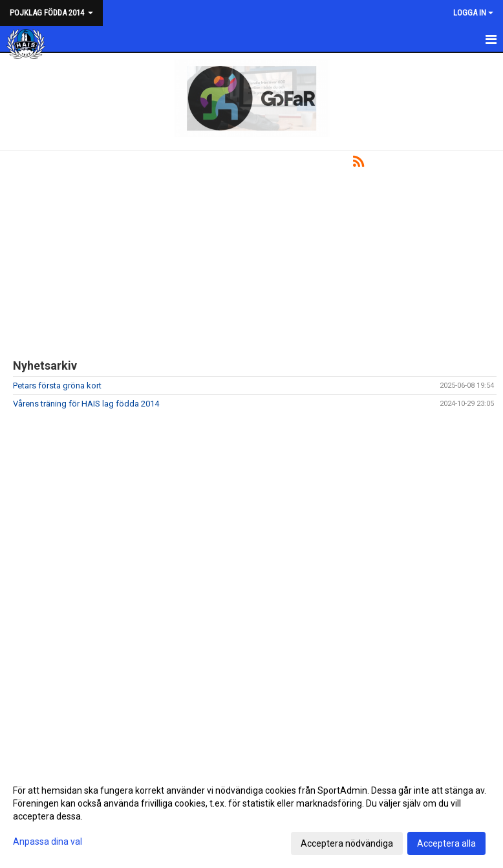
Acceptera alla (446, 843)
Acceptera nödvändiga (347, 843)
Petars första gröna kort (57, 386)
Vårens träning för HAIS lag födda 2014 (86, 404)
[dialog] (251, 816)
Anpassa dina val (48, 842)
